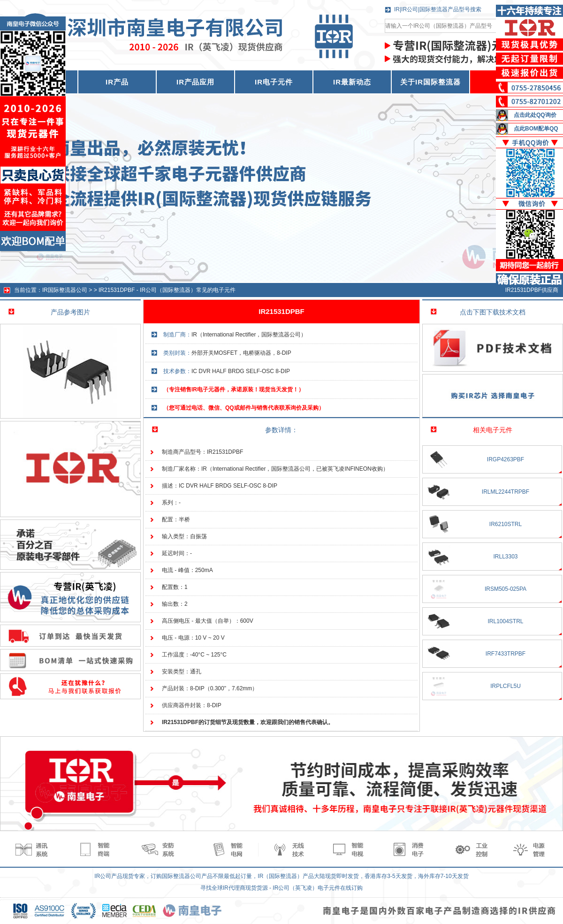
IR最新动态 (352, 82)
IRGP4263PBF (506, 459)
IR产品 (117, 82)
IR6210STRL (506, 524)
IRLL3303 (505, 557)
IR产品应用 (195, 82)
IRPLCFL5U (506, 686)
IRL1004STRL (505, 621)
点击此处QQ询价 (535, 115)
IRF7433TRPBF (506, 654)
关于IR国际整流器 (430, 82)
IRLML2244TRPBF (506, 492)
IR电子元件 (274, 82)
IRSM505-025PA (506, 589)
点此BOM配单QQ (536, 129)
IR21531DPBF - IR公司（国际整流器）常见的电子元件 (167, 290)
